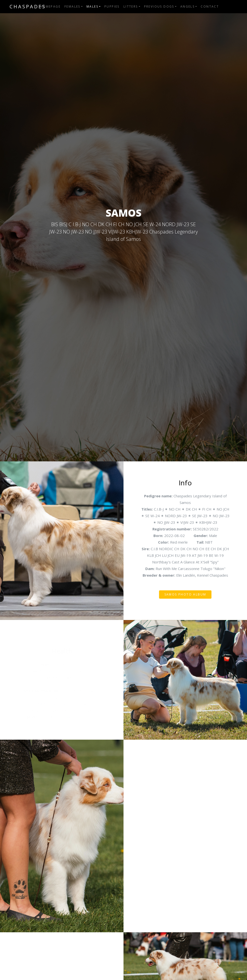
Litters (131, 6)
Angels (187, 6)
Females (72, 6)
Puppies (112, 6)
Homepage (50, 6)
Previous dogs (159, 6)
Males (92, 6)
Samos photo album (185, 594)
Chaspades (28, 6)
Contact (210, 6)
